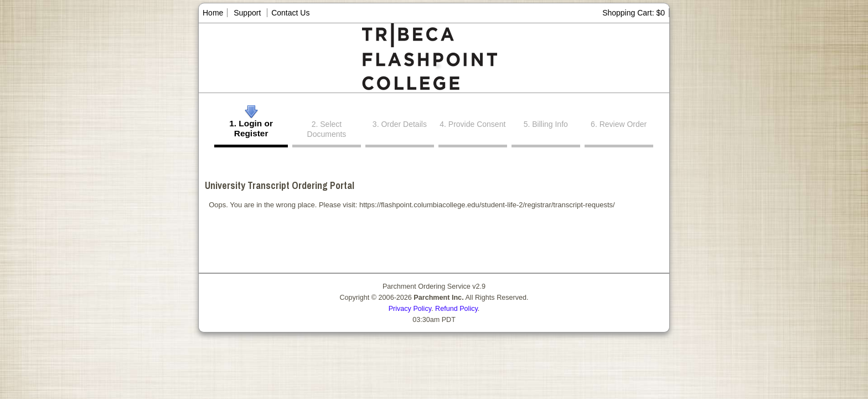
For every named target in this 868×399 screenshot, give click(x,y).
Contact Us (290, 13)
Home (213, 13)
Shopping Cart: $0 (634, 13)
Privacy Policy (410, 309)
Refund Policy (456, 309)
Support (247, 13)
